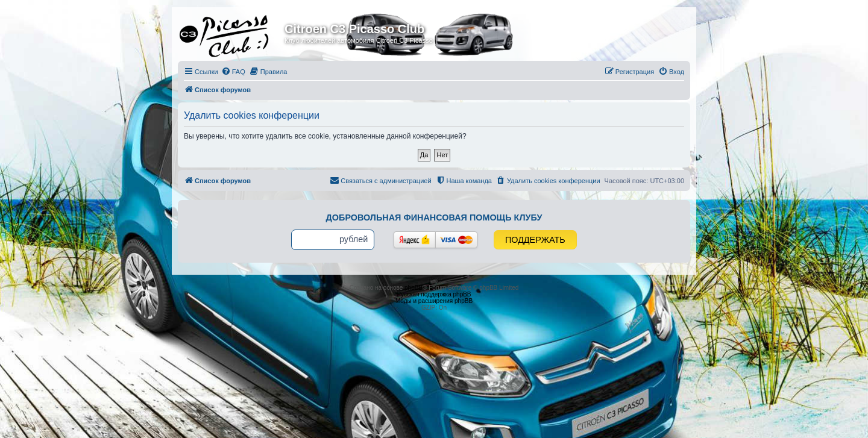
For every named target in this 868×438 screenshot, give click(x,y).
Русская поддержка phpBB (434, 294)
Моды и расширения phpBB (434, 301)
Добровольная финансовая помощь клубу (434, 217)
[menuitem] (233, 72)
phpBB (414, 288)
